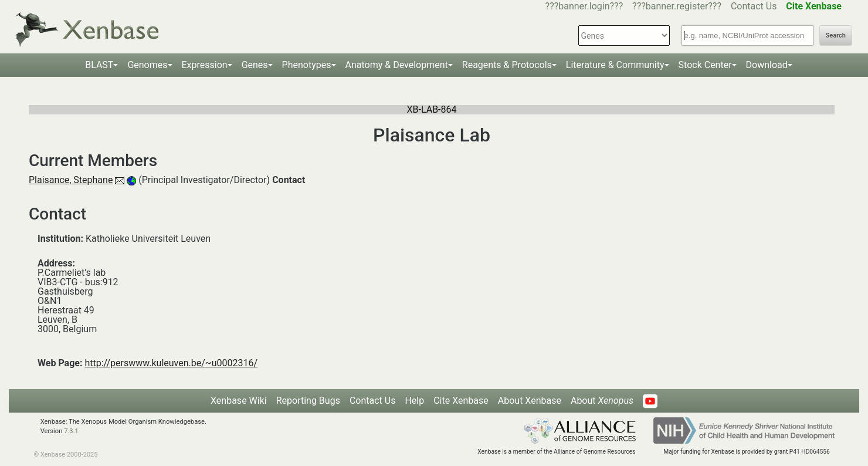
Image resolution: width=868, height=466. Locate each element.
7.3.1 (71, 431)
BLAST (99, 65)
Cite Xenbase (461, 401)
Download (767, 65)
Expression (205, 65)
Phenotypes (307, 65)
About (602, 401)
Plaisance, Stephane (71, 180)
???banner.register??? (677, 6)
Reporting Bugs (308, 401)
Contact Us (754, 6)
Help (414, 401)
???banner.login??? (584, 6)
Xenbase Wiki (239, 401)
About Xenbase (530, 401)
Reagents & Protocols (507, 65)
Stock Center (705, 65)
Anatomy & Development (397, 65)
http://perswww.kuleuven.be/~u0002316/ (171, 363)
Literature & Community (615, 65)
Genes (255, 65)
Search (836, 36)
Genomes (147, 65)
